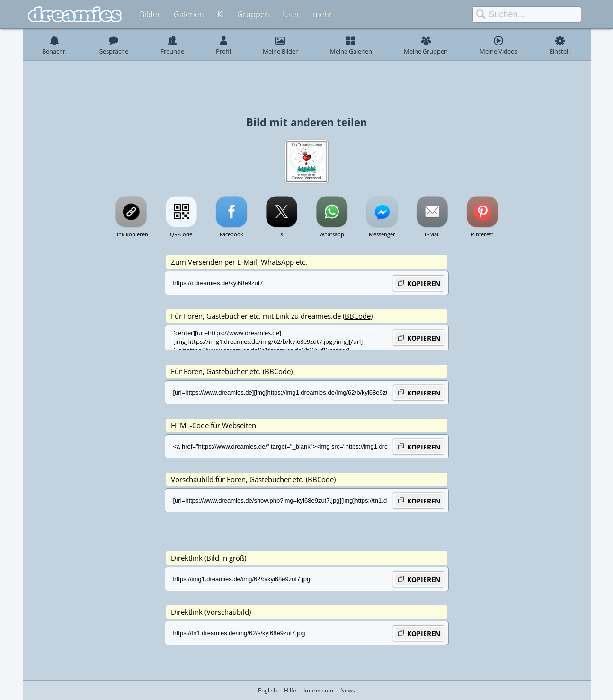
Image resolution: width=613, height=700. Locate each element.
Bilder (150, 14)
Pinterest (482, 234)
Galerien (189, 14)
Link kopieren (131, 234)
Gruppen (253, 14)
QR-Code (181, 234)
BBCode (358, 316)
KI (221, 14)
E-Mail (432, 234)
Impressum (318, 690)
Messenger (382, 234)
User (291, 14)
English (267, 690)
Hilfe (290, 690)
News (348, 690)
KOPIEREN (419, 283)
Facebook (231, 234)
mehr (323, 14)
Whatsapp (332, 234)
